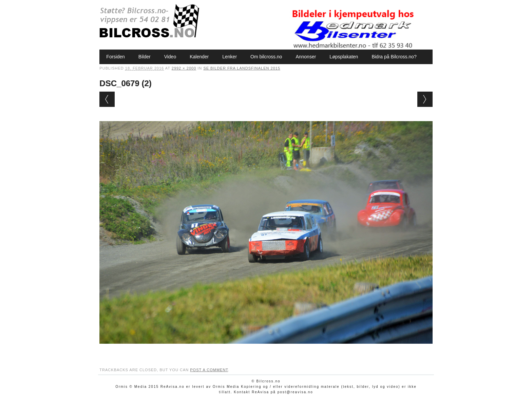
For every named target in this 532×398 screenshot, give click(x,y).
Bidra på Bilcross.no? (394, 57)
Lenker (230, 57)
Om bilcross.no (266, 57)
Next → (425, 99)
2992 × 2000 (184, 68)
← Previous (107, 99)
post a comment (209, 370)
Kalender (199, 57)
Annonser (306, 57)
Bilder (145, 57)
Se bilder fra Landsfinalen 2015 (242, 68)
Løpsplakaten (344, 57)
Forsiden (115, 57)
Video (170, 57)
